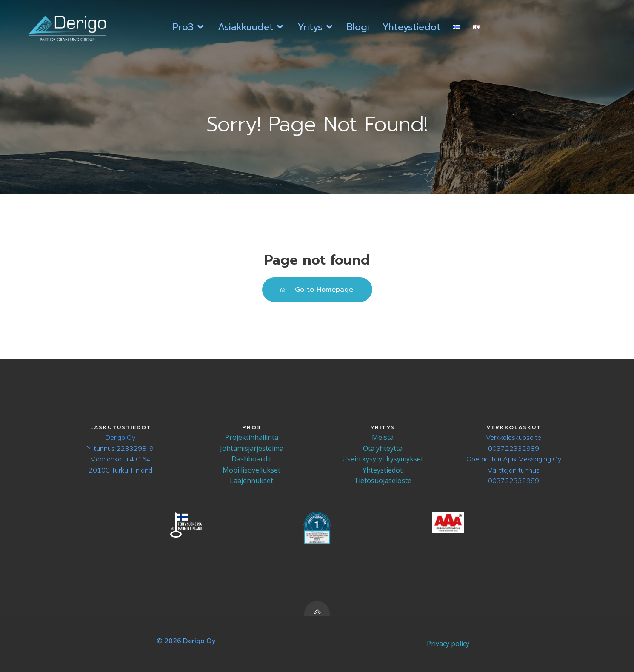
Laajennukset (251, 481)
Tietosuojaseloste (383, 481)
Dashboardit (251, 459)
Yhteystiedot (411, 27)
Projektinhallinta (252, 437)
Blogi (358, 27)
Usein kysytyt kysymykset (383, 459)
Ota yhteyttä (383, 448)
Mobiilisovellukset (251, 470)
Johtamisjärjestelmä (252, 448)
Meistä (383, 437)
